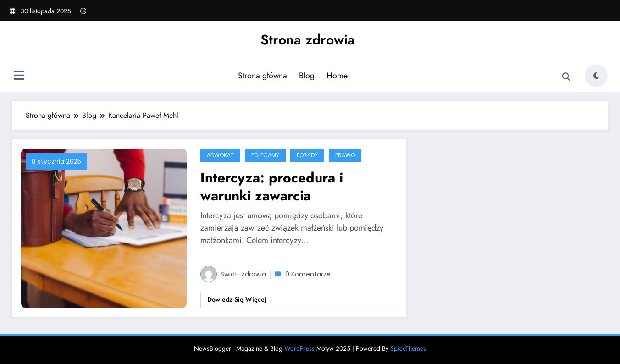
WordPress (299, 348)
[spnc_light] (596, 76)
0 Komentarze (308, 274)
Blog (307, 76)
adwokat (220, 155)
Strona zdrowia (308, 40)
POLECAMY (265, 155)
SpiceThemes (408, 348)
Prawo (345, 155)
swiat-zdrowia (243, 274)
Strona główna (263, 76)
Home (337, 76)
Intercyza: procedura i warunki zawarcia (272, 187)
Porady (307, 155)
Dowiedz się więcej (237, 299)
